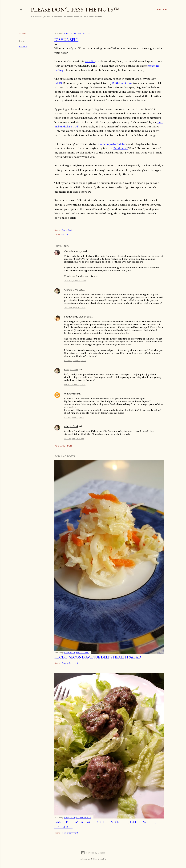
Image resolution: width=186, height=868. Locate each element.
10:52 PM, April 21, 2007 (75, 361)
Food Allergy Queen (75, 317)
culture (23, 46)
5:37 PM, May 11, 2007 (74, 417)
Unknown (69, 394)
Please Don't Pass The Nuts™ (75, 10)
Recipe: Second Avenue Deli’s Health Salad (98, 657)
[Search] (162, 10)
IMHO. (59, 83)
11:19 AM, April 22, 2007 (75, 385)
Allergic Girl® (71, 290)
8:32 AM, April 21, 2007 (75, 308)
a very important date (111, 144)
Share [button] (22, 34)
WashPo (90, 61)
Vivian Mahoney (73, 251)
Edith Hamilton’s (123, 83)
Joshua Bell (66, 40)
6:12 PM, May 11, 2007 (74, 439)
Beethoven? (121, 148)
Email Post (67, 230)
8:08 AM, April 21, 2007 (75, 281)
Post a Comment (64, 446)
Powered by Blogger (93, 853)
